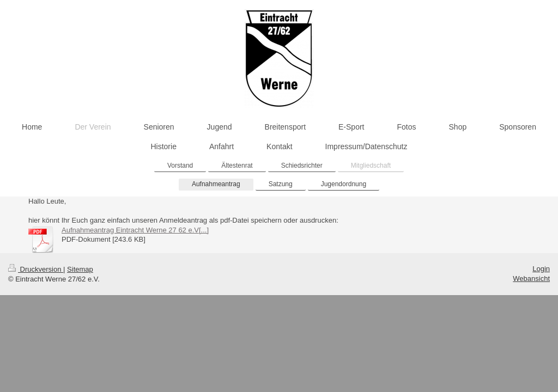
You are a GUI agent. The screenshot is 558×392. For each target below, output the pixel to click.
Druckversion (36, 269)
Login (541, 269)
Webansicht (531, 278)
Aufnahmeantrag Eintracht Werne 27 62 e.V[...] (135, 230)
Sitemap (80, 269)
